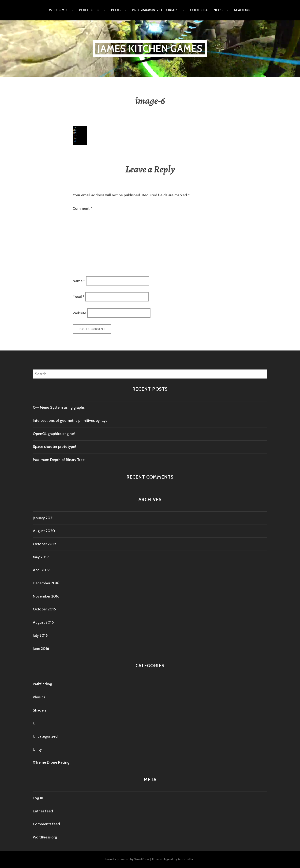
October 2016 (44, 609)
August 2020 (44, 531)
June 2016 (41, 649)
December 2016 (46, 583)
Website (79, 313)
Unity (37, 749)
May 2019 (41, 557)
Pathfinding (42, 684)
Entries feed (43, 811)
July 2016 (40, 635)
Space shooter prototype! (54, 447)
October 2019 (44, 544)
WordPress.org (45, 837)
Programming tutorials (155, 10)
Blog (116, 10)
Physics (39, 697)
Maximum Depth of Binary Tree (59, 460)
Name (79, 281)
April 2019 (41, 570)
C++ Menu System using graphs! (59, 407)
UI (35, 723)
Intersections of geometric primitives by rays (70, 421)
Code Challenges (206, 10)
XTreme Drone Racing (51, 762)
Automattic (186, 859)
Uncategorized (45, 736)
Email (79, 297)
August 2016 (43, 622)
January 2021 (43, 518)
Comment (82, 208)
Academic (242, 10)
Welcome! (58, 10)
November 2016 (46, 596)
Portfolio (89, 10)
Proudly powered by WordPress (127, 859)
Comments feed (46, 824)
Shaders (40, 710)
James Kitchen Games (150, 48)
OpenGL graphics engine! (54, 434)
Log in (38, 798)
